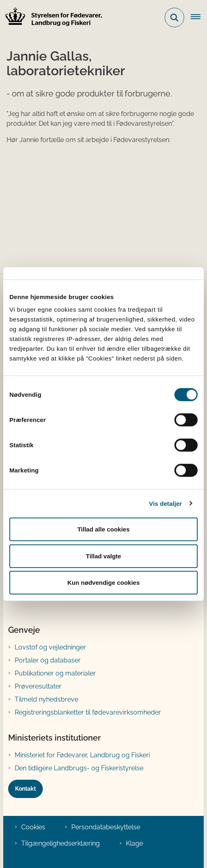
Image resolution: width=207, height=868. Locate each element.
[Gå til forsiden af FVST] (51, 18)
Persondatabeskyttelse (106, 827)
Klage (134, 843)
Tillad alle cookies (103, 529)
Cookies (33, 827)
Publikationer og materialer (55, 673)
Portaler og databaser (48, 660)
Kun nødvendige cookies (103, 583)
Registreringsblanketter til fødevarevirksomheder (88, 712)
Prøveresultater (38, 686)
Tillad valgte (103, 556)
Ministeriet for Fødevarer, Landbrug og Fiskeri (82, 755)
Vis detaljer (166, 503)
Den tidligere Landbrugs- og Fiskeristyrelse (79, 768)
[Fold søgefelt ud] (174, 17)
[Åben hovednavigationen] (199, 17)
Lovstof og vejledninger (50, 647)
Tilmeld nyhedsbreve (46, 699)
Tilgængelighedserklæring (61, 843)
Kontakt (25, 789)
